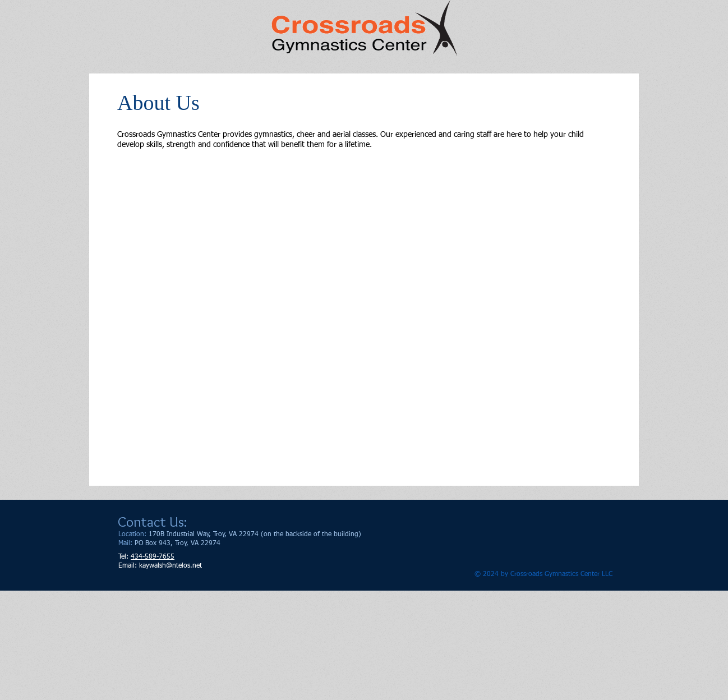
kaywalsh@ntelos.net (171, 566)
